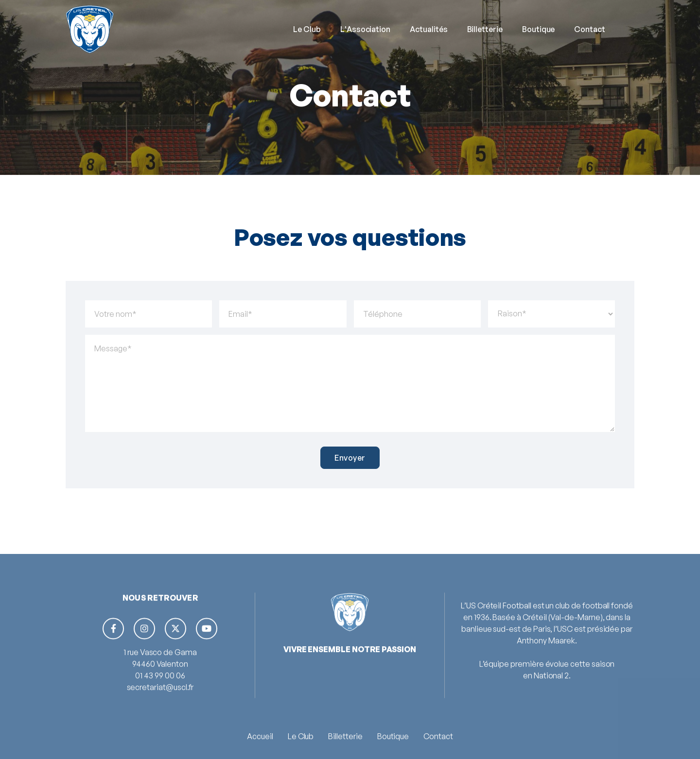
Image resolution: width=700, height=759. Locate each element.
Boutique (539, 29)
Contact (590, 29)
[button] (307, 29)
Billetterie (485, 29)
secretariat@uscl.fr (160, 716)
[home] (90, 29)
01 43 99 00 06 (160, 705)
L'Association (365, 29)
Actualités (429, 29)
